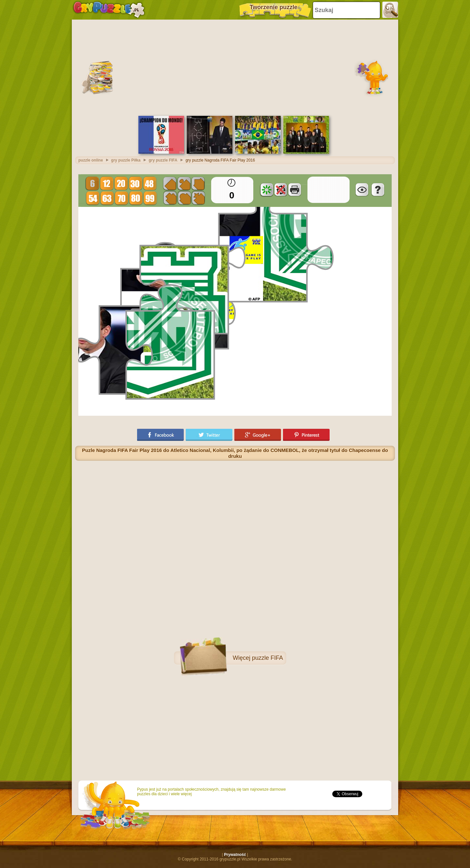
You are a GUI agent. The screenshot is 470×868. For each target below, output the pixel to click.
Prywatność (235, 855)
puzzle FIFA (267, 658)
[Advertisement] (235, 67)
